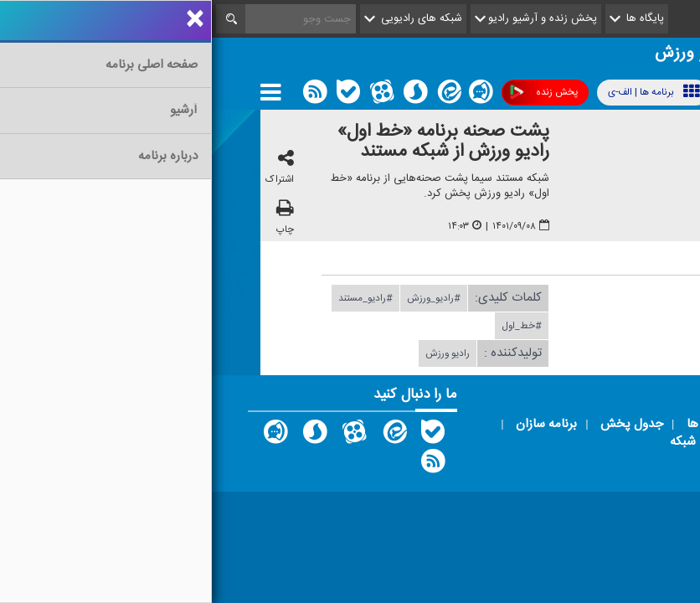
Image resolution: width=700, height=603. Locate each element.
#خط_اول (310, 326)
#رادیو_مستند (154, 298)
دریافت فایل (545, 298)
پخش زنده (332, 93)
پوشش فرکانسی (559, 93)
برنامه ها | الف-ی (442, 92)
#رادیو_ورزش (222, 298)
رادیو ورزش (236, 353)
